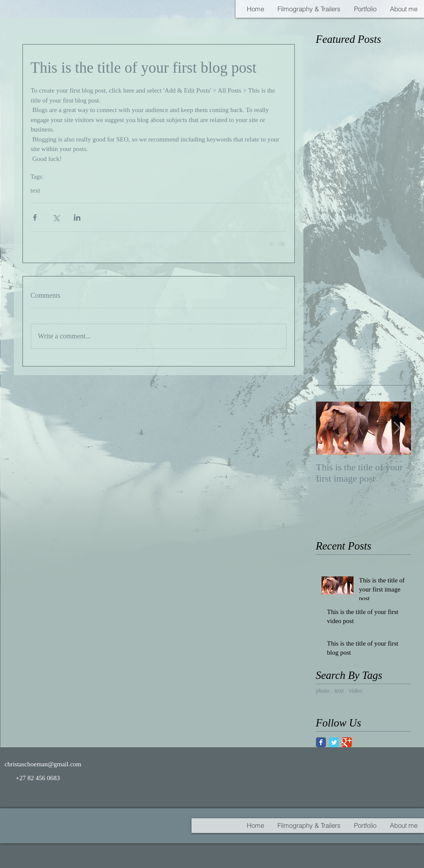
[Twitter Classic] (334, 742)
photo (323, 691)
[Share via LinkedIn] (77, 217)
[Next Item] (397, 428)
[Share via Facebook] (35, 217)
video (355, 691)
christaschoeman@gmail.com (43, 764)
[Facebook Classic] (321, 742)
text (36, 190)
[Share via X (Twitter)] (56, 217)
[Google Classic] (347, 742)
